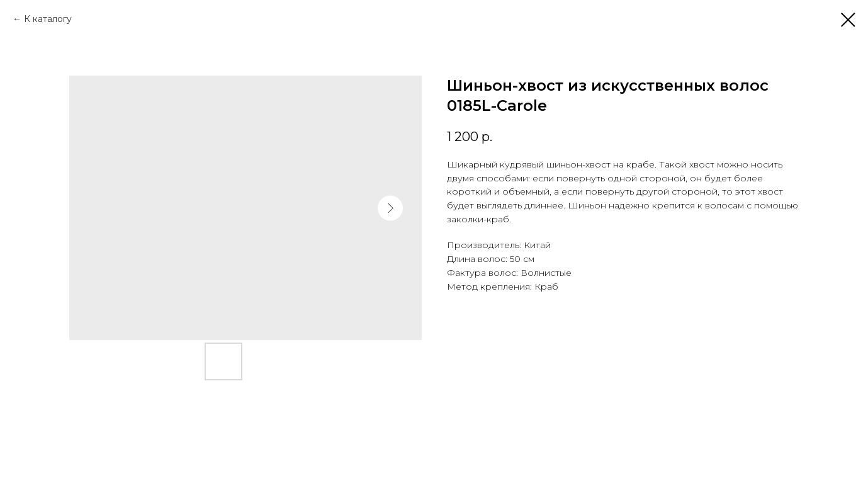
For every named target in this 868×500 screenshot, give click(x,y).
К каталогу (48, 19)
